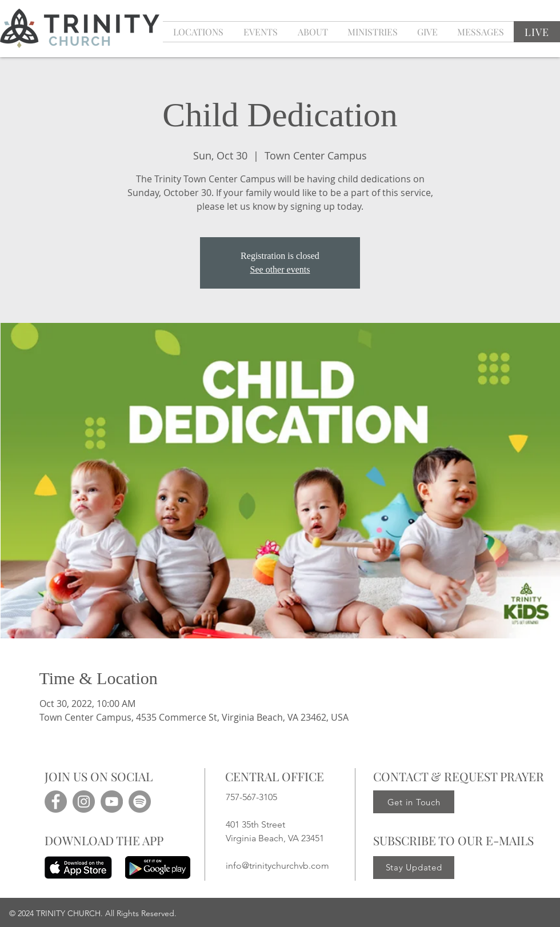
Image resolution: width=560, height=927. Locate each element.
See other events (280, 269)
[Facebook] (56, 802)
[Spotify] (140, 802)
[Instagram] (84, 802)
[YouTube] (112, 802)
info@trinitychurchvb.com (277, 866)
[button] (260, 32)
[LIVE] (537, 32)
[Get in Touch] (414, 802)
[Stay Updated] (414, 868)
